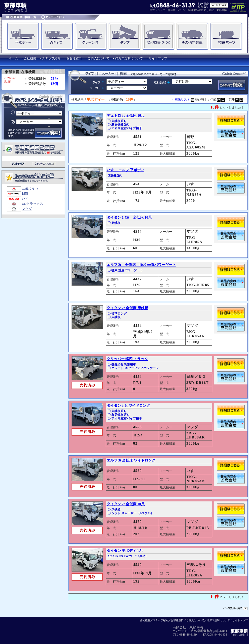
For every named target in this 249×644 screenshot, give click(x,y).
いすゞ (27, 199)
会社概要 (30, 58)
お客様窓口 (74, 58)
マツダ (27, 209)
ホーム (13, 58)
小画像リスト (183, 100)
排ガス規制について (129, 58)
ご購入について (98, 58)
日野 (25, 194)
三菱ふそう (30, 188)
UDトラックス (32, 204)
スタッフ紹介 (51, 58)
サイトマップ (158, 58)
